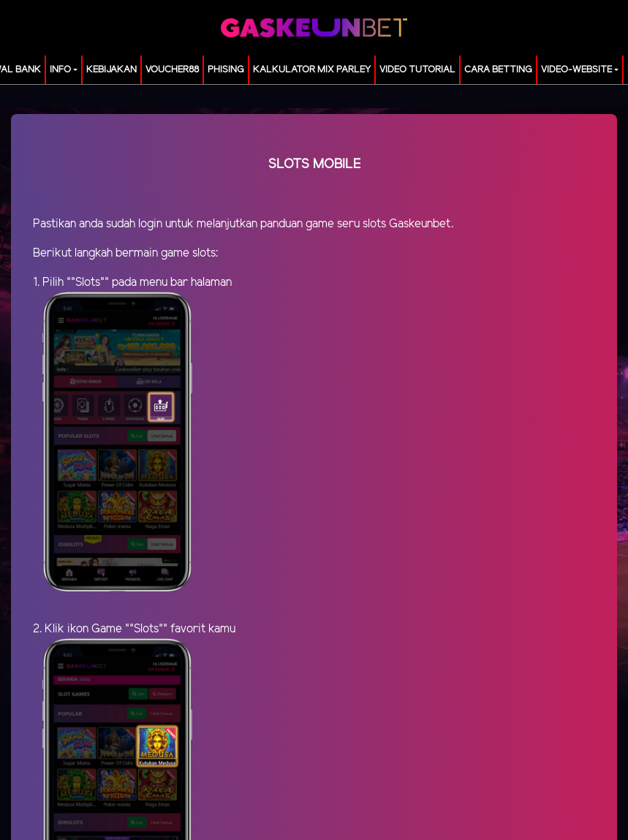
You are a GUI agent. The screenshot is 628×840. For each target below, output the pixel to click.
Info (60, 70)
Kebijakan (111, 70)
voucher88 (172, 70)
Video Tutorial (417, 70)
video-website (576, 70)
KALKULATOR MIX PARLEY (312, 70)
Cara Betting (498, 70)
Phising (226, 70)
